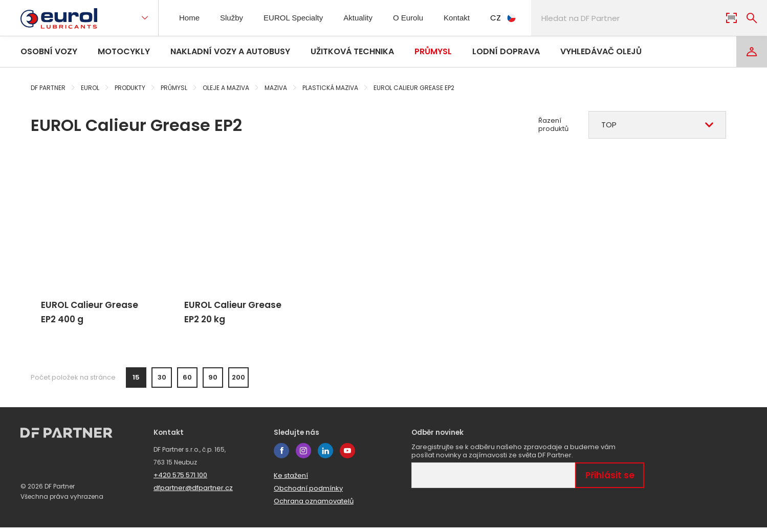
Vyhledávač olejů (601, 51)
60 (187, 382)
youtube (347, 455)
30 (162, 382)
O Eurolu (415, 18)
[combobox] (657, 125)
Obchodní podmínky (308, 493)
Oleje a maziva (226, 88)
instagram (303, 455)
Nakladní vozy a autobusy (230, 51)
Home (191, 18)
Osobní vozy (49, 51)
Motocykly (124, 51)
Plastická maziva (330, 88)
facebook (281, 455)
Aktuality (363, 18)
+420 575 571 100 (180, 480)
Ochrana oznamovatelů (314, 506)
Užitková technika (352, 51)
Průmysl (433, 51)
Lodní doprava (506, 51)
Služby (234, 18)
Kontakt (466, 18)
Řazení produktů (553, 125)
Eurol (90, 88)
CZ (514, 18)
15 (136, 382)
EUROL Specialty (297, 18)
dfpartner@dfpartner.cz (193, 492)
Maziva (276, 88)
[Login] (752, 52)
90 (213, 382)
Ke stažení (291, 480)
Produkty (130, 88)
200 (238, 382)
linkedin (325, 455)
